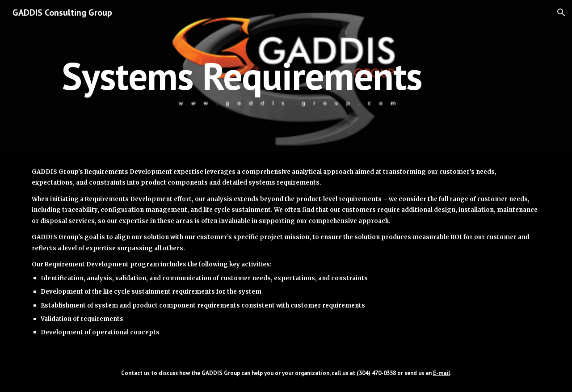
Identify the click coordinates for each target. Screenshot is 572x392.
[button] (561, 13)
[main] (242, 76)
